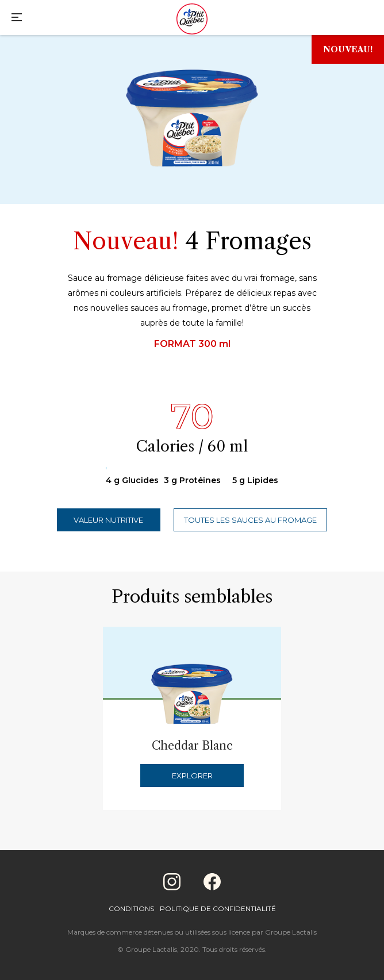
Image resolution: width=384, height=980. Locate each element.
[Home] (192, 20)
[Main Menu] (17, 19)
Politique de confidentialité (218, 908)
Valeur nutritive (108, 520)
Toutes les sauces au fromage (250, 520)
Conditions (131, 908)
